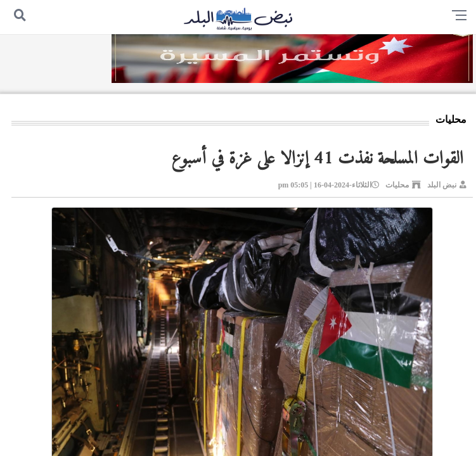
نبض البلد (442, 185)
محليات (397, 185)
